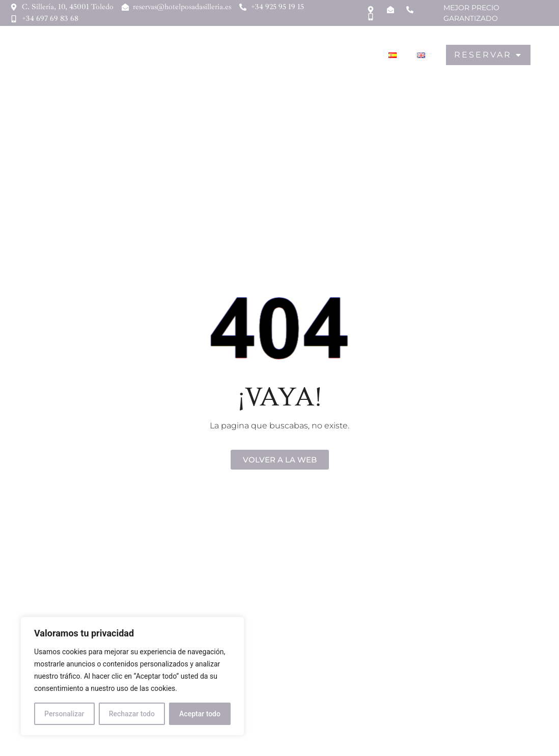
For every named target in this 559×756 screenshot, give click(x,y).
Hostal (215, 55)
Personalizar (64, 714)
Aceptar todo (200, 714)
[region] (132, 676)
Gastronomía (278, 55)
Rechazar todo (132, 714)
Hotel (168, 55)
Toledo (342, 55)
